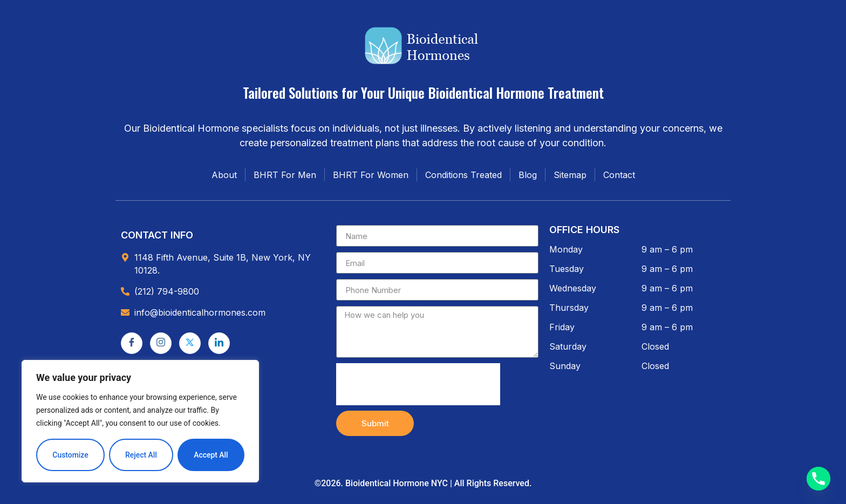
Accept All (211, 455)
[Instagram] (161, 343)
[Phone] (818, 479)
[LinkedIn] (219, 343)
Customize (70, 455)
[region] (140, 421)
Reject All (141, 455)
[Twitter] (190, 343)
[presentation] (418, 384)
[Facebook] (132, 343)
